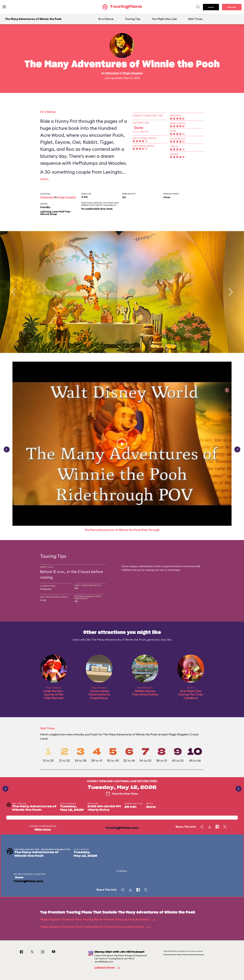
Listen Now (108, 968)
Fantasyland (47, 197)
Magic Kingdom (133, 73)
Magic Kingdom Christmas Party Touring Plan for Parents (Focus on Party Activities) (98, 919)
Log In (211, 7)
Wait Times (195, 19)
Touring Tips (133, 19)
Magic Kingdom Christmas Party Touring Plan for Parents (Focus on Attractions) (95, 927)
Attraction (112, 73)
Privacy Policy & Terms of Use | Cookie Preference (184, 955)
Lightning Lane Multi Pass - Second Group (56, 213)
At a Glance (106, 19)
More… (45, 179)
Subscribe (232, 7)
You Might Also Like (164, 19)
